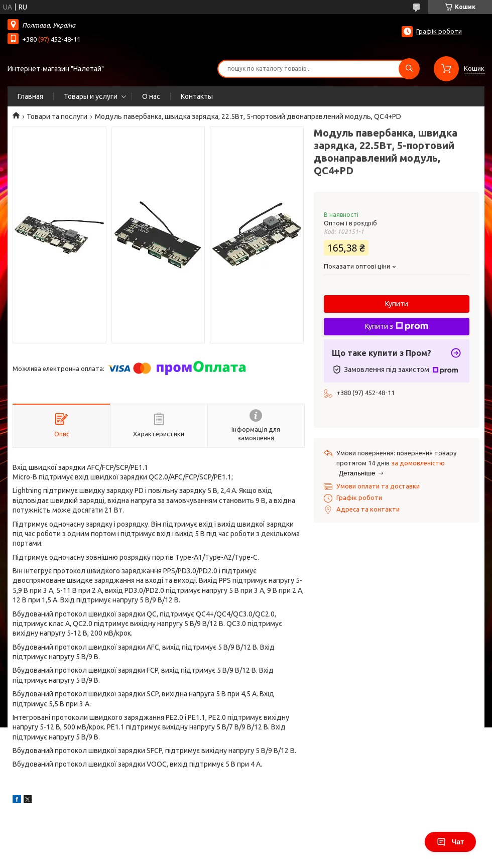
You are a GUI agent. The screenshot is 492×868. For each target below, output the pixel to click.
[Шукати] (409, 69)
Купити (397, 304)
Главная (30, 96)
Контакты (197, 96)
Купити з (397, 326)
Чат (450, 842)
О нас (151, 96)
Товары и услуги (91, 96)
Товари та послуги (57, 116)
